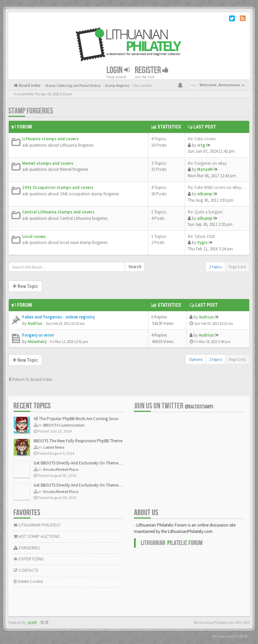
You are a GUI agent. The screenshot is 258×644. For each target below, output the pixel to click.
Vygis (202, 242)
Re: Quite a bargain (205, 212)
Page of (237, 267)
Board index (29, 85)
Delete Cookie (28, 581)
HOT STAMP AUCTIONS (36, 536)
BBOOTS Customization (64, 425)
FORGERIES (27, 548)
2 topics (216, 267)
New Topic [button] (25, 286)
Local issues (34, 236)
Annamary (37, 341)
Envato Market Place (61, 469)
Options (196, 359)
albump (205, 194)
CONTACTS (26, 570)
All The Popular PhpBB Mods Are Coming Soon (76, 419)
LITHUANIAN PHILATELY (37, 525)
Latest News (54, 447)
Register (152, 70)
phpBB (32, 623)
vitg (201, 145)
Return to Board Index (30, 379)
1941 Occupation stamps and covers (58, 187)
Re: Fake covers (202, 139)
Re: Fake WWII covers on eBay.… (217, 187)
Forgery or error (38, 335)
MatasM (205, 169)
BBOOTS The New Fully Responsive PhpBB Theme (78, 441)
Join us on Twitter (174, 406)
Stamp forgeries (31, 111)
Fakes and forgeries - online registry (58, 317)
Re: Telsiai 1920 (201, 236)
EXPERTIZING (29, 559)
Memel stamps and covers (48, 163)
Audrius (35, 323)
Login (118, 70)
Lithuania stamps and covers (50, 139)
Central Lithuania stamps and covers (58, 212)
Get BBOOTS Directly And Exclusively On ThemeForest (81, 463)
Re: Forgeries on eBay (207, 163)
